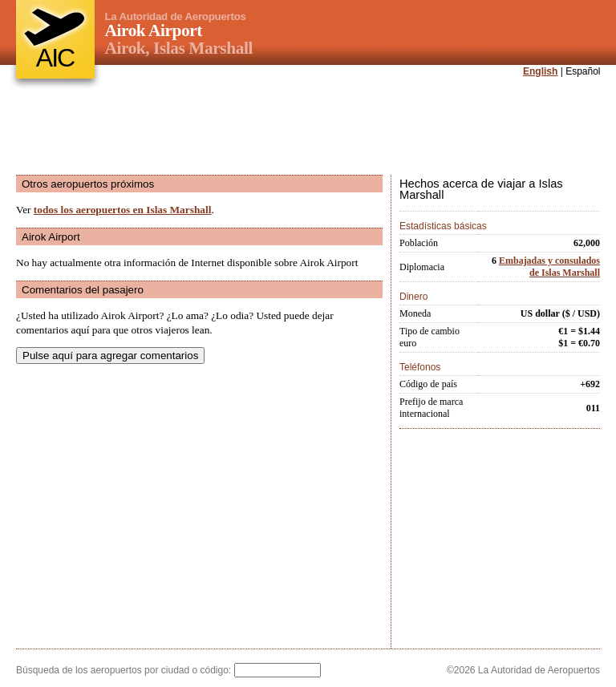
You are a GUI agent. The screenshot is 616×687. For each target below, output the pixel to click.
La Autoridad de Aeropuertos (176, 16)
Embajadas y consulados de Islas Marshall (549, 267)
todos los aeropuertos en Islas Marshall (123, 210)
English (540, 71)
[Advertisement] (308, 127)
